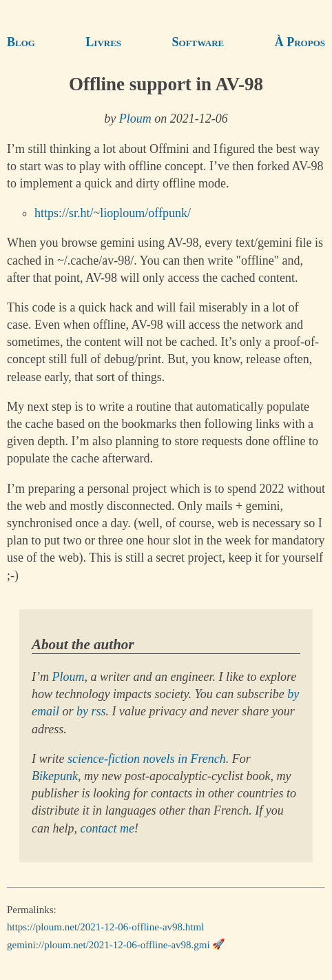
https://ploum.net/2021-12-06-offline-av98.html (105, 927)
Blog (21, 42)
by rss (91, 711)
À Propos (300, 42)
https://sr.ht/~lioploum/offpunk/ (113, 213)
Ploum (135, 119)
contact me (107, 828)
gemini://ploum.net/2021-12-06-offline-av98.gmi (108, 944)
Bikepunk (55, 776)
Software (198, 42)
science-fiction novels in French (147, 759)
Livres (103, 42)
